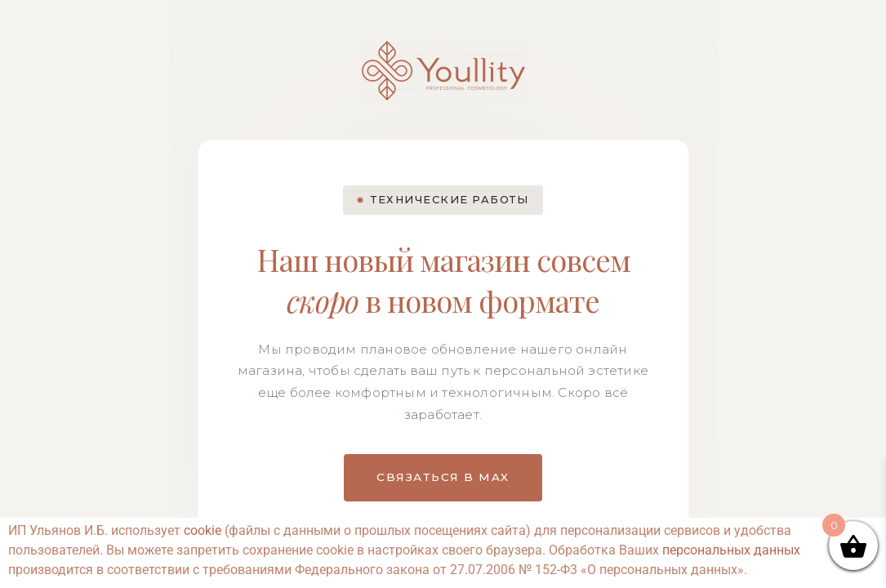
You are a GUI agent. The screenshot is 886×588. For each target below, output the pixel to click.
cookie (203, 530)
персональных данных (731, 550)
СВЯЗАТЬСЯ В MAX (443, 477)
